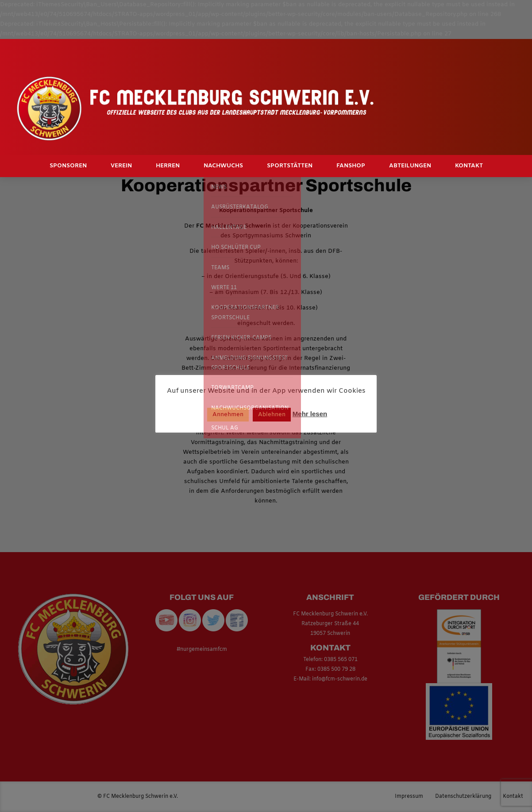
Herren (168, 166)
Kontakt (469, 166)
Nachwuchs (223, 166)
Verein (121, 166)
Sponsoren (68, 166)
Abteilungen (410, 166)
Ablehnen (272, 415)
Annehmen (228, 415)
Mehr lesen (310, 414)
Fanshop (351, 166)
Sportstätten (290, 166)
